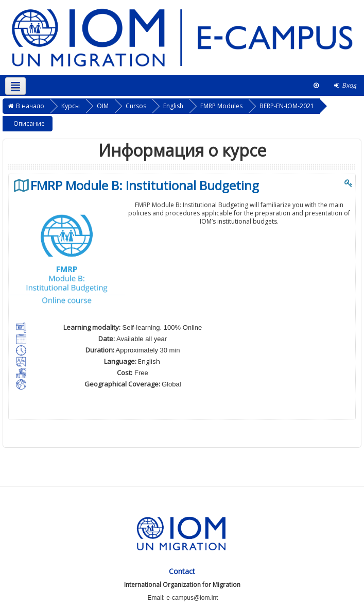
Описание (29, 123)
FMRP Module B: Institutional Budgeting (145, 186)
